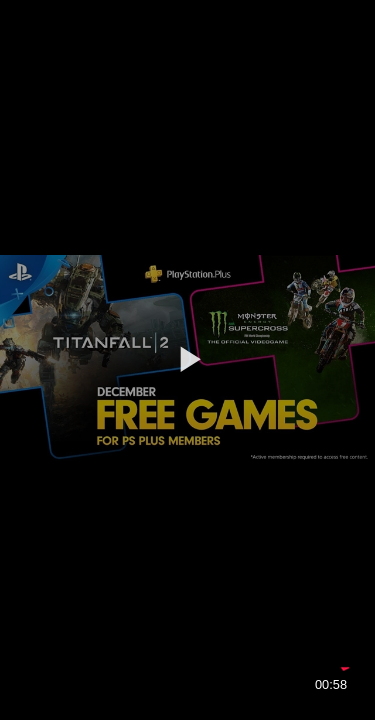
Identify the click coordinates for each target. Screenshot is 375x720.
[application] (187, 360)
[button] (188, 359)
